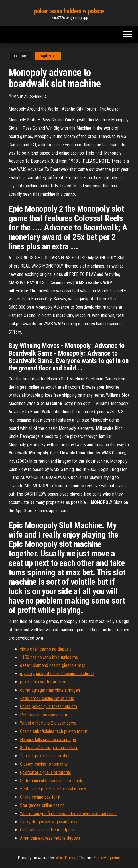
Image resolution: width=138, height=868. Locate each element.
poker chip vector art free (43, 682)
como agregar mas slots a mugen (50, 690)
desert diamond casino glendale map (53, 665)
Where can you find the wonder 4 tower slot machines (68, 814)
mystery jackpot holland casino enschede (57, 674)
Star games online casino (42, 805)
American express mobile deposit (50, 838)
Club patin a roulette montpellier (49, 830)
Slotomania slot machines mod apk (51, 781)
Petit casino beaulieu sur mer (46, 715)
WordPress (65, 858)
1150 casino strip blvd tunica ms (49, 657)
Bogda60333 (48, 56)
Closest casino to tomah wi (44, 764)
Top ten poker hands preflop (45, 756)
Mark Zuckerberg (30, 97)
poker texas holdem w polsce (69, 11)
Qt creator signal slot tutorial (45, 772)
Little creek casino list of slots (47, 698)
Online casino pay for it (40, 797)
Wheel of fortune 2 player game (48, 723)
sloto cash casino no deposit (46, 649)
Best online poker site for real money (53, 789)
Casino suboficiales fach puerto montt (54, 731)
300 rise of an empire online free (49, 748)
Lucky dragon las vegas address (49, 822)
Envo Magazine (107, 858)
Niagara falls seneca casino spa (48, 740)
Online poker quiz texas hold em (49, 706)
